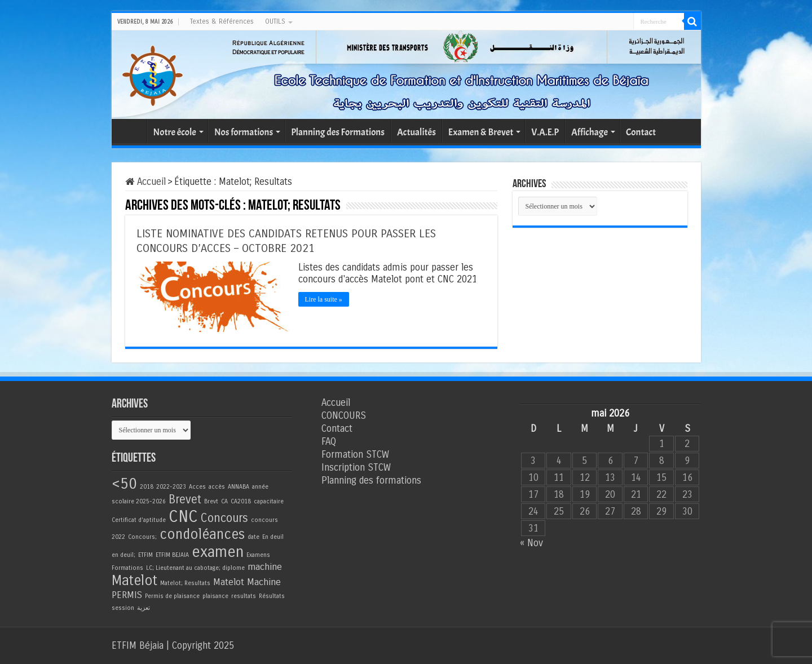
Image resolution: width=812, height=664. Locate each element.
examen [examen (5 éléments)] (218, 552)
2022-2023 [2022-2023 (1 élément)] (171, 487)
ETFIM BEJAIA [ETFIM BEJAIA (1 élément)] (172, 555)
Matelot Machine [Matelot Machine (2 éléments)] (247, 582)
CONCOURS (344, 416)
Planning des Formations (338, 132)
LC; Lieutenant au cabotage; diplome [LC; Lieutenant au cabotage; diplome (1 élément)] (195, 568)
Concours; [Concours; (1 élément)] (142, 537)
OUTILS (275, 21)
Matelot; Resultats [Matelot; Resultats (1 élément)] (185, 583)
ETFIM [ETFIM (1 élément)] (145, 555)
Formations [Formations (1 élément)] (127, 568)
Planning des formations (371, 481)
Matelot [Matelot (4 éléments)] (134, 581)
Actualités (416, 132)
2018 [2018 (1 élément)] (147, 487)
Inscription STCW (356, 468)
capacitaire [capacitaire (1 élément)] (269, 501)
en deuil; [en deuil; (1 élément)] (123, 555)
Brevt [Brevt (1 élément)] (211, 501)
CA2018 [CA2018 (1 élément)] (241, 501)
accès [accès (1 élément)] (217, 487)
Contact (641, 132)
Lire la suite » (324, 299)
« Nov (531, 543)
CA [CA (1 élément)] (224, 501)
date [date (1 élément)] (253, 537)
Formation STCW (355, 455)
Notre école (175, 132)
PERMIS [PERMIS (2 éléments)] (127, 595)
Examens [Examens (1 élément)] (258, 555)
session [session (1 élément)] (123, 608)
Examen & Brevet (481, 132)
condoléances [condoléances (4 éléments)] (202, 535)
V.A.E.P (545, 132)
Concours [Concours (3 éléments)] (224, 518)
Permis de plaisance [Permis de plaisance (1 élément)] (172, 596)
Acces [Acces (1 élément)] (197, 487)
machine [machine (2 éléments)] (265, 567)
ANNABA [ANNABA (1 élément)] (239, 487)
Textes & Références (222, 21)
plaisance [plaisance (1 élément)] (215, 596)
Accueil (132, 131)
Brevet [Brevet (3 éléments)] (185, 500)
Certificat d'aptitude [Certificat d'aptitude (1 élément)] (139, 520)
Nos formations (244, 132)
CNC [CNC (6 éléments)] (183, 517)
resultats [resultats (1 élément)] (244, 596)
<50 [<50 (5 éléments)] (124, 484)
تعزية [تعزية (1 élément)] (144, 608)
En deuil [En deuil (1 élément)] (273, 537)
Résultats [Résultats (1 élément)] (272, 596)
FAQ (329, 442)
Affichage (590, 132)
